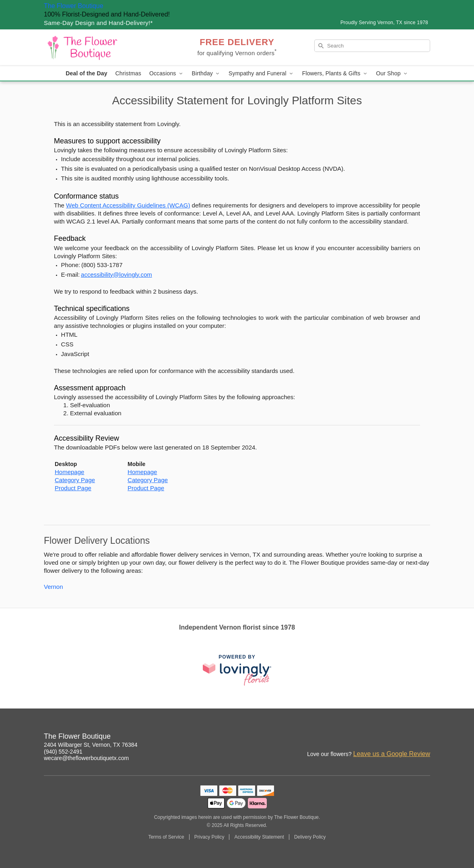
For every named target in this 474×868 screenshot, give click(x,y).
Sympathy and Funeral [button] (261, 74)
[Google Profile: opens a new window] (407, 737)
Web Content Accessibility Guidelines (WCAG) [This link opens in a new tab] (128, 205)
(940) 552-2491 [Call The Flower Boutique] (63, 752)
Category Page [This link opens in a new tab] (75, 480)
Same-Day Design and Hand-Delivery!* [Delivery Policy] (98, 23)
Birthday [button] (206, 74)
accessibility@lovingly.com (116, 274)
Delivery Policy (310, 837)
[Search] (372, 46)
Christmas (128, 73)
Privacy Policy (209, 837)
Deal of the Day (86, 73)
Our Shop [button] (392, 74)
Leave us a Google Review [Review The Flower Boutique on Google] (392, 754)
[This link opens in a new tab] (237, 670)
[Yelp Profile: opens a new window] (425, 737)
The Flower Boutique (74, 6)
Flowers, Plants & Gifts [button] (335, 74)
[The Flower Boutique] (102, 48)
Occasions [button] (167, 74)
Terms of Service (166, 837)
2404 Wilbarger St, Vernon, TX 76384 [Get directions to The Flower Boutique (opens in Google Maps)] (91, 745)
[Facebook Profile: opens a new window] (389, 737)
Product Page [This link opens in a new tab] (73, 488)
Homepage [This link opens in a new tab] (69, 472)
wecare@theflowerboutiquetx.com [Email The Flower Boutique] (86, 758)
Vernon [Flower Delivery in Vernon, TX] (54, 587)
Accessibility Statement (259, 837)
